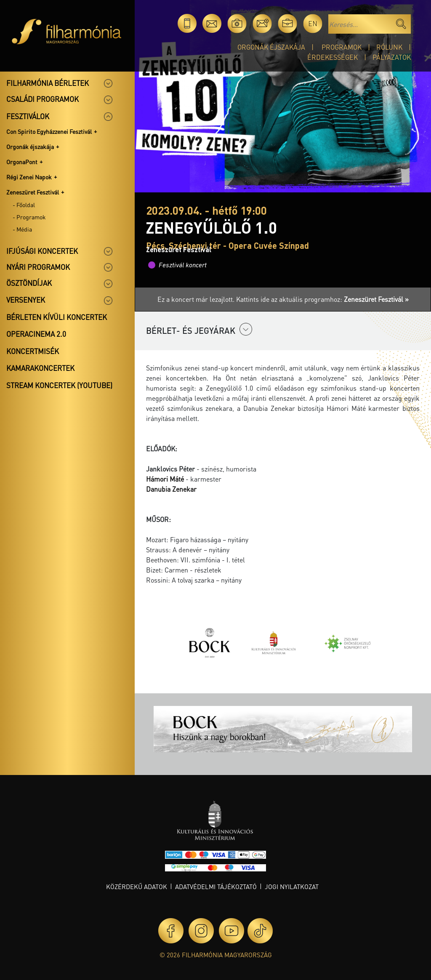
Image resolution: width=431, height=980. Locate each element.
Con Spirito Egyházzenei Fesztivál (49, 131)
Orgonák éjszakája (271, 47)
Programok (342, 47)
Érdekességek (333, 57)
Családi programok (43, 99)
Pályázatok (392, 57)
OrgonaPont (22, 162)
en (313, 23)
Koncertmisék (33, 351)
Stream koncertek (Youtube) (59, 385)
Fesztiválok (28, 116)
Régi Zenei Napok (29, 177)
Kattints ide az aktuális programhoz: (322, 299)
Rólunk (389, 47)
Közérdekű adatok (137, 887)
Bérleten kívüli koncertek (57, 317)
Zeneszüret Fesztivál (33, 192)
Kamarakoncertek (40, 368)
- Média (22, 229)
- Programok (29, 217)
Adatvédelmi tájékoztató (216, 887)
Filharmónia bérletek (48, 83)
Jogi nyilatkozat (292, 887)
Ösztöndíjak (29, 283)
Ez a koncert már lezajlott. (197, 299)
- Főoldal (24, 205)
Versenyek (26, 300)
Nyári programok (38, 267)
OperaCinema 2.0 (36, 334)
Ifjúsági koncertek (42, 251)
